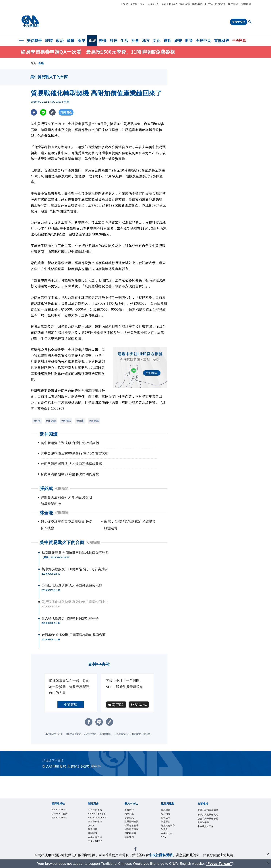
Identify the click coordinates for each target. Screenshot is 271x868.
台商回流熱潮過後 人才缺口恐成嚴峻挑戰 (72, 586)
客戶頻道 (233, 4)
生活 (124, 41)
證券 (103, 41)
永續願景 (246, 4)
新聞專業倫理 (133, 828)
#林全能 (51, 421)
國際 (70, 41)
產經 (92, 41)
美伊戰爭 (34, 41)
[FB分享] (34, 112)
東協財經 (222, 41)
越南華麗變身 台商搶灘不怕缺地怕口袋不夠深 (75, 553)
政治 (60, 41)
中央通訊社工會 (207, 837)
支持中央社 (239, 22)
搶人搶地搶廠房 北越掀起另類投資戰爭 (70, 618)
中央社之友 (168, 837)
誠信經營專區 (133, 833)
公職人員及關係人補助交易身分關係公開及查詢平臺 (207, 826)
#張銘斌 (94, 421)
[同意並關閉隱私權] (268, 855)
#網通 (80, 421)
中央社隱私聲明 (161, 855)
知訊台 (165, 833)
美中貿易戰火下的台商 (62, 542)
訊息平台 (167, 824)
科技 (114, 41)
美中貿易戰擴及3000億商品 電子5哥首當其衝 (75, 569)
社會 (135, 41)
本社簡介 (130, 810)
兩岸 (81, 41)
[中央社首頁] (30, 21)
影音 (189, 41)
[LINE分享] (43, 112)
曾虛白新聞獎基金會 (207, 812)
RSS (164, 842)
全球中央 (203, 41)
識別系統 (130, 815)
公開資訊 (130, 819)
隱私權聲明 (132, 837)
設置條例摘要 (133, 824)
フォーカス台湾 (149, 4)
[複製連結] (52, 112)
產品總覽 (167, 810)
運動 (167, 41)
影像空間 (220, 4)
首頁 (33, 63)
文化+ (92, 837)
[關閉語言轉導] (268, 863)
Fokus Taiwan (169, 4)
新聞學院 (94, 846)
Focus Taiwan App (97, 826)
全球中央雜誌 (97, 833)
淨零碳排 (185, 4)
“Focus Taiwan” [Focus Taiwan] (219, 864)
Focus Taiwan (129, 4)
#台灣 (37, 421)
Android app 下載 (98, 817)
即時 (49, 41)
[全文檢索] (250, 22)
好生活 (209, 4)
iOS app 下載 (97, 810)
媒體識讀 (198, 4)
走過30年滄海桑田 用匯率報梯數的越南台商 (74, 635)
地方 (146, 41)
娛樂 (178, 41)
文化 (157, 41)
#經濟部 (66, 421)
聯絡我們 (130, 842)
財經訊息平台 (170, 828)
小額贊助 (71, 704)
